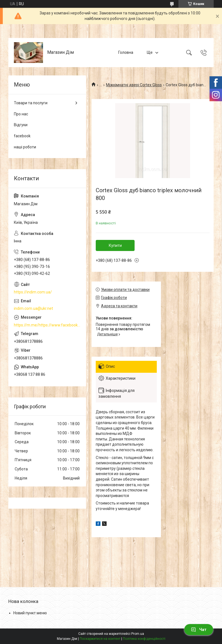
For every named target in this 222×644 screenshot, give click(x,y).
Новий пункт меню (30, 613)
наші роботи (25, 147)
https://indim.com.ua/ (33, 292)
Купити (115, 245)
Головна (126, 52)
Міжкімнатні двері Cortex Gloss (134, 85)
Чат (199, 630)
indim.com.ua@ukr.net (33, 308)
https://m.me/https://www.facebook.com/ (47, 325)
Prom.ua (138, 634)
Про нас (21, 114)
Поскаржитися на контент (100, 639)
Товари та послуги (31, 103)
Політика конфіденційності (144, 639)
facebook (22, 136)
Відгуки (21, 125)
